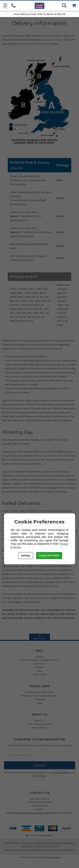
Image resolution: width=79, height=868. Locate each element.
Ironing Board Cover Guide (39, 692)
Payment (39, 699)
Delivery (40, 657)
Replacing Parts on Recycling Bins (40, 696)
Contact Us (39, 664)
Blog (40, 703)
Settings (26, 555)
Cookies (40, 667)
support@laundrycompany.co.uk (32, 813)
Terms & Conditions (60, 773)
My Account (40, 674)
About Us (39, 720)
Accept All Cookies (49, 555)
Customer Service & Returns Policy (40, 660)
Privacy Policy (39, 728)
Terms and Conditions (40, 724)
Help (39, 671)
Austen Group (53, 857)
